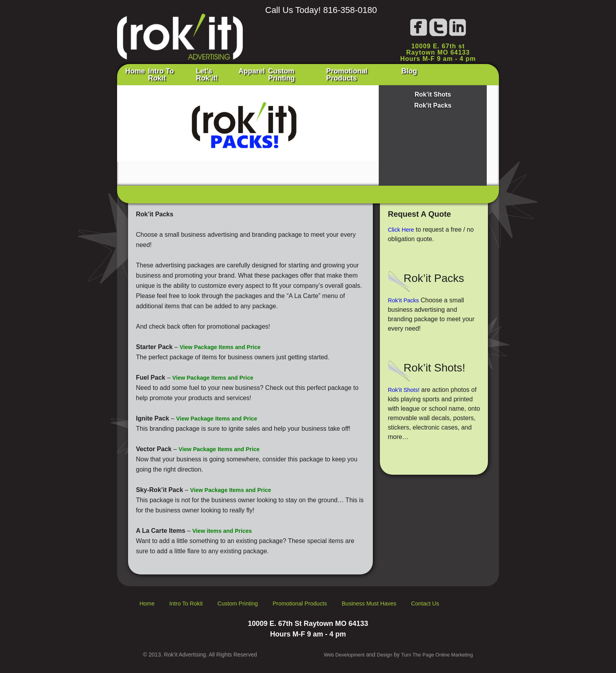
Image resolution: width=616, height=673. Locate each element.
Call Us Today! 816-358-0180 (321, 10)
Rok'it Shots (433, 93)
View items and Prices (225, 529)
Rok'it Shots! (405, 388)
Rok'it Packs (433, 104)
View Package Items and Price (224, 345)
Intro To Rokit (180, 74)
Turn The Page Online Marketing (433, 653)
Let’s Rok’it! (234, 74)
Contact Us (456, 602)
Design (376, 653)
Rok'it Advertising (180, 33)
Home (139, 74)
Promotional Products (406, 74)
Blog (465, 74)
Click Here (402, 228)
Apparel (278, 74)
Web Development (333, 653)
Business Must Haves (394, 602)
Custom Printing (330, 74)
